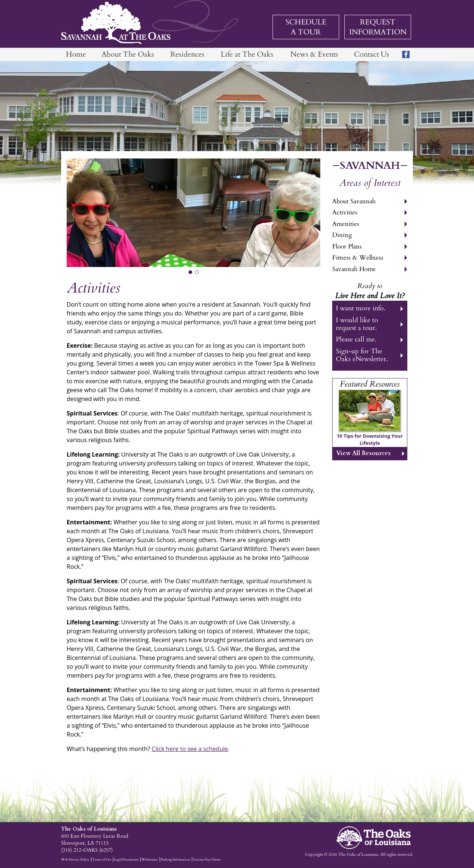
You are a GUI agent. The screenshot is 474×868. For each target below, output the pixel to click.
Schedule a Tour (306, 27)
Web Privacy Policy (75, 859)
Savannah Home (354, 269)
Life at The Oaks (247, 54)
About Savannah (354, 201)
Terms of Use (102, 859)
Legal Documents (126, 859)
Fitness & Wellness (358, 258)
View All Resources (363, 453)
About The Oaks (128, 54)
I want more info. (361, 308)
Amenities (346, 224)
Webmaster (150, 859)
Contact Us (372, 54)
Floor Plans (347, 246)
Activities (345, 212)
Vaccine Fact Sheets (207, 859)
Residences (187, 54)
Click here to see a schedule (190, 749)
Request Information (378, 27)
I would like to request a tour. (357, 324)
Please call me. (356, 339)
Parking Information (175, 859)
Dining (342, 235)
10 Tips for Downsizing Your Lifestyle (370, 440)
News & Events (314, 54)
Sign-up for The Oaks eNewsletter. (362, 355)
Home (76, 54)
